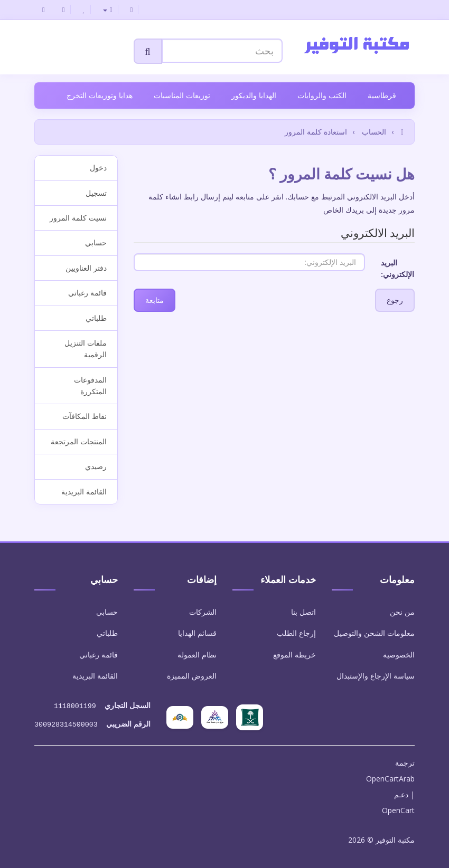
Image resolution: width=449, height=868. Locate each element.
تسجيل (96, 193)
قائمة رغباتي (87, 293)
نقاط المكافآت (85, 416)
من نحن (402, 612)
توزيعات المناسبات (182, 95)
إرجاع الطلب (296, 633)
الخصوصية (399, 655)
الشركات (203, 612)
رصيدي (96, 466)
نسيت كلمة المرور (78, 218)
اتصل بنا (303, 612)
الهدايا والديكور (254, 95)
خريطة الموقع (294, 655)
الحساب (374, 132)
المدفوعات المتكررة (90, 385)
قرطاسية (382, 95)
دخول (98, 168)
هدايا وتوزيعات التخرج (100, 95)
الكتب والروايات (322, 95)
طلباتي (96, 318)
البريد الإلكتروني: (397, 268)
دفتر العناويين (86, 268)
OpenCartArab (390, 776)
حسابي (96, 242)
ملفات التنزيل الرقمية (86, 349)
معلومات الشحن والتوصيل (374, 633)
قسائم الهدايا (197, 633)
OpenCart (398, 808)
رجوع (395, 300)
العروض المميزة (192, 676)
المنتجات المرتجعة (79, 441)
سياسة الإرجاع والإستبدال (376, 676)
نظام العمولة (197, 655)
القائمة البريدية (84, 492)
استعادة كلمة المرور (316, 132)
